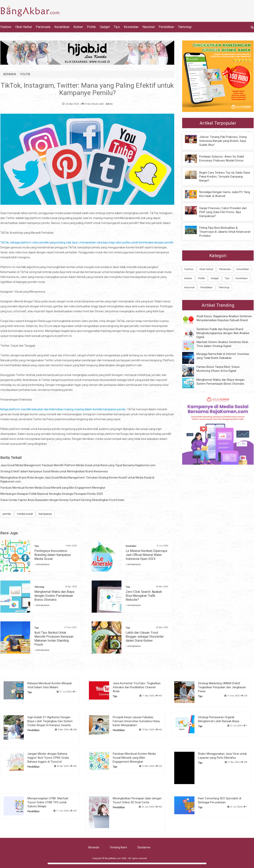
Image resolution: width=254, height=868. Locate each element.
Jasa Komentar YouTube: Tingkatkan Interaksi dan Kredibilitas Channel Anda (137, 687)
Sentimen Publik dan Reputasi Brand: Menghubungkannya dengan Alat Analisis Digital (223, 333)
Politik (91, 27)
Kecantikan (62, 27)
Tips (117, 27)
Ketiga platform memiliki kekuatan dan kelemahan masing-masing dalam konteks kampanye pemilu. (63, 409)
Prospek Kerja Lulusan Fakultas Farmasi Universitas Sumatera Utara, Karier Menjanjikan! (136, 721)
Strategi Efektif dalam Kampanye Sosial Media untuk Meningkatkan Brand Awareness (54, 471)
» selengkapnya (42, 564)
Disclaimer (144, 847)
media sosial (25, 514)
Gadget (105, 27)
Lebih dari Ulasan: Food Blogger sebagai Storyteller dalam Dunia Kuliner (145, 637)
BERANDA (10, 74)
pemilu (7, 514)
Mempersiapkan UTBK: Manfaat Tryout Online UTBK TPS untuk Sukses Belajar (48, 802)
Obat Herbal (24, 27)
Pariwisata (43, 27)
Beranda (94, 847)
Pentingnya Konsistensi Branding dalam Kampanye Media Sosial (53, 555)
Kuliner (78, 27)
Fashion (6, 27)
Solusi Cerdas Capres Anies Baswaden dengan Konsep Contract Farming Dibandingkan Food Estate (62, 500)
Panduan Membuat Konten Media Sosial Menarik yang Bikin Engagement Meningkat (53, 488)
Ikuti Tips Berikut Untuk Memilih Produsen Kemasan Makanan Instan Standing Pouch (54, 639)
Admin (109, 104)
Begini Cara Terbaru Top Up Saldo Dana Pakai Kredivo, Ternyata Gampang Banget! (225, 177)
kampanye (45, 514)
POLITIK (25, 74)
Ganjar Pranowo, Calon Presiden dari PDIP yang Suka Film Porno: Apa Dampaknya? (223, 212)
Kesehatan (131, 27)
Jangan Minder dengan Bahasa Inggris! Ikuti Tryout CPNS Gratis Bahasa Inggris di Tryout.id (48, 758)
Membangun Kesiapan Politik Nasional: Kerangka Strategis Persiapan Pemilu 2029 (52, 494)
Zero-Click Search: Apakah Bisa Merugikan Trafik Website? (144, 596)
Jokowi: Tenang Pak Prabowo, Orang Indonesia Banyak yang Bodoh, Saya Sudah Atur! (223, 141)
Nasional (149, 27)
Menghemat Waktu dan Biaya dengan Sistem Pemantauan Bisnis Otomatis (54, 596)
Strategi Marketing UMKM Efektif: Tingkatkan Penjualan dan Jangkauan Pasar (222, 687)
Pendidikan (166, 27)
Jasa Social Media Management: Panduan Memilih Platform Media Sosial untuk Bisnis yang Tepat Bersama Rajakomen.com (78, 465)
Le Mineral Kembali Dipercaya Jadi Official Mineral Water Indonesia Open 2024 (146, 555)
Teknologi (185, 27)
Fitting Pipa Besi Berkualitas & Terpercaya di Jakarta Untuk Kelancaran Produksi (225, 232)
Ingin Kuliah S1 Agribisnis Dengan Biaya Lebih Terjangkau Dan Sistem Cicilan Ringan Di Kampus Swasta (50, 721)
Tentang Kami (118, 847)
